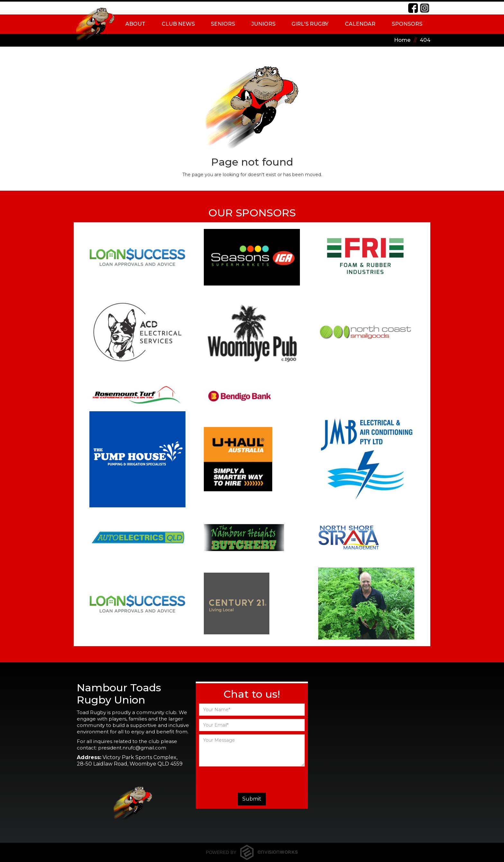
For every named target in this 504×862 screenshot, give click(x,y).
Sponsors (407, 24)
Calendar (360, 24)
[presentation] (252, 779)
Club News (178, 24)
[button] (135, 24)
